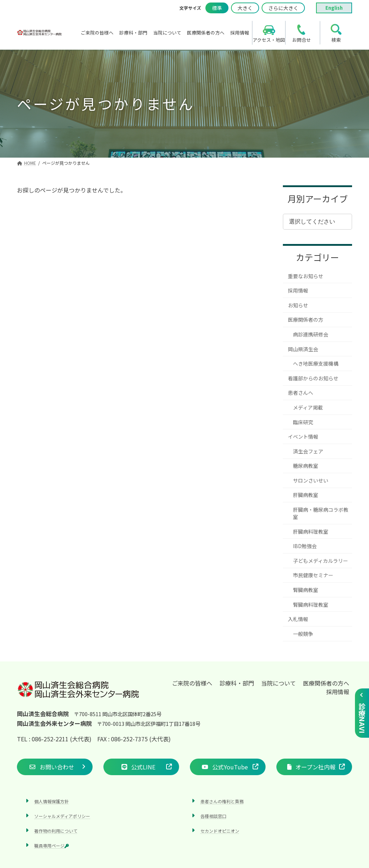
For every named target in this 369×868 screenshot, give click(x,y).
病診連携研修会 (311, 334)
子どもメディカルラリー (321, 561)
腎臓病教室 (306, 590)
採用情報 (298, 290)
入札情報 (298, 619)
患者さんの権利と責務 (222, 801)
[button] (55, 767)
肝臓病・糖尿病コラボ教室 (321, 513)
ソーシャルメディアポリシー (62, 816)
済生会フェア (308, 451)
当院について (279, 683)
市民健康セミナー (313, 575)
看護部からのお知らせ (313, 378)
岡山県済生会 (303, 349)
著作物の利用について (56, 831)
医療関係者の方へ (326, 683)
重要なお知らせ (306, 276)
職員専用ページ (52, 846)
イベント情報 (303, 437)
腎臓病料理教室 (311, 605)
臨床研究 (303, 422)
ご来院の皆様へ (192, 683)
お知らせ (298, 305)
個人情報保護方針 (52, 801)
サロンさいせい (311, 480)
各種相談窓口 (213, 816)
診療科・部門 (237, 683)
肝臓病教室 (306, 495)
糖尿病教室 (306, 466)
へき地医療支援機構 (316, 363)
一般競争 (303, 634)
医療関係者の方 (306, 320)
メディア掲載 (308, 407)
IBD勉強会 (305, 546)
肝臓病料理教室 (311, 532)
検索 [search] (336, 40)
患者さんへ (301, 393)
